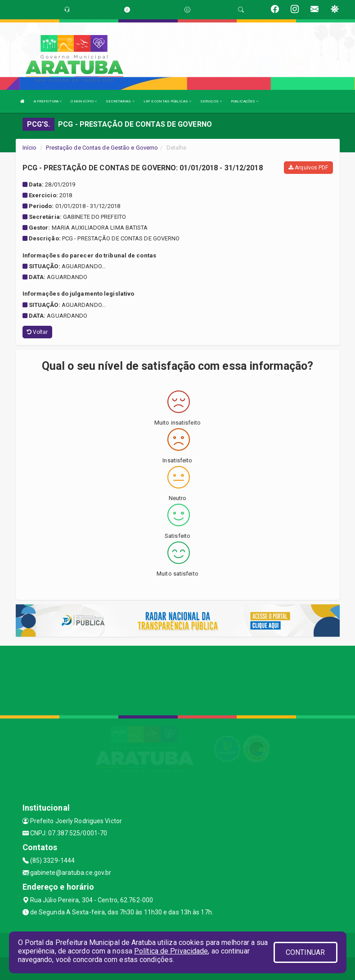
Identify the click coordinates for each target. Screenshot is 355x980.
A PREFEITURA (48, 101)
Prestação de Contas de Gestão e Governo (102, 148)
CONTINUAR (306, 952)
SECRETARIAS (120, 101)
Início (30, 148)
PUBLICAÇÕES (245, 101)
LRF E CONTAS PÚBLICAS (167, 101)
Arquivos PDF (308, 168)
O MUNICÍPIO (84, 101)
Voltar (38, 332)
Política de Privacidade (171, 951)
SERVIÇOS (211, 101)
